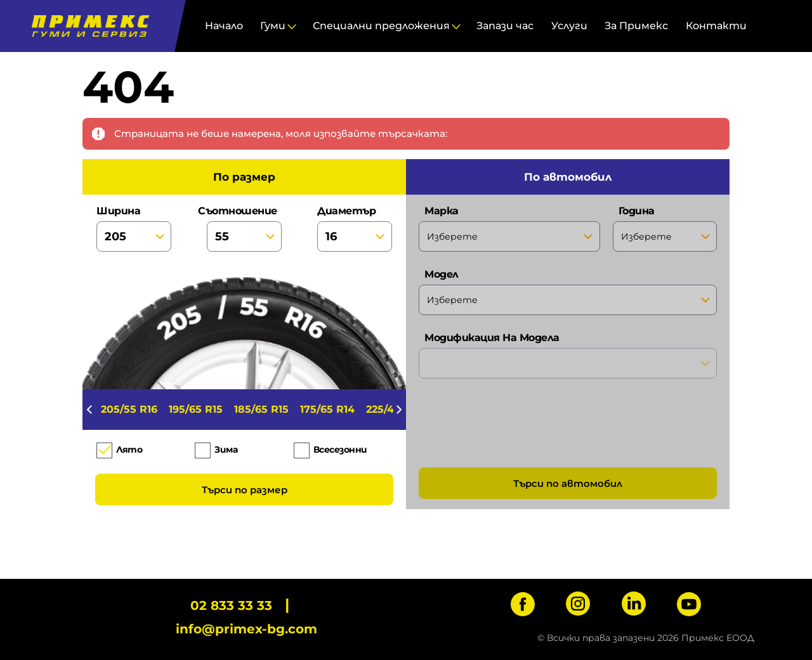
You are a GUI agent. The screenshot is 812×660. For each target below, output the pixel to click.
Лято (129, 450)
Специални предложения (381, 26)
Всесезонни (340, 450)
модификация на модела (568, 355)
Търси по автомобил (568, 483)
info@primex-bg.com (246, 629)
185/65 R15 (261, 409)
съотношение (244, 228)
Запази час (505, 26)
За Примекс (636, 26)
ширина (134, 228)
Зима (226, 450)
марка (509, 228)
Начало (224, 26)
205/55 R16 (129, 409)
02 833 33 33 (231, 605)
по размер (244, 177)
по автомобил (568, 177)
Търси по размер (245, 490)
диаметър (355, 228)
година (665, 228)
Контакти (716, 26)
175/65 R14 (327, 409)
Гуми (273, 26)
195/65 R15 (196, 409)
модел (568, 292)
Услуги (569, 26)
